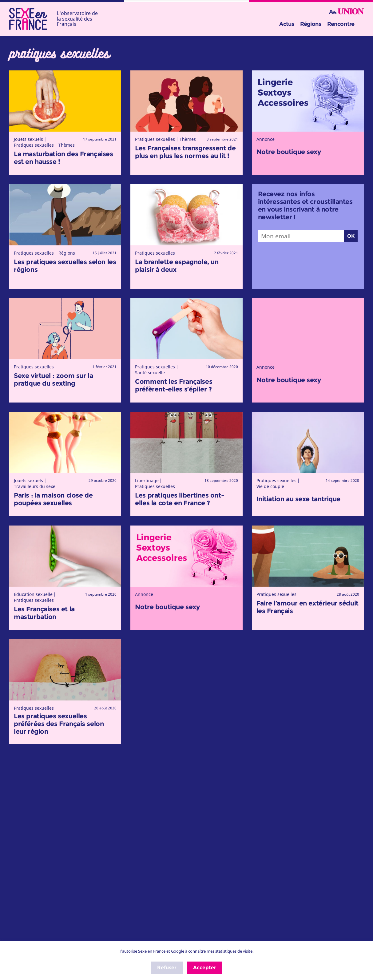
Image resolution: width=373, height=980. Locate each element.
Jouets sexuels (28, 139)
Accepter (205, 968)
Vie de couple (270, 486)
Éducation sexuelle (33, 594)
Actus (287, 24)
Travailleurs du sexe (35, 486)
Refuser (167, 968)
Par (347, 12)
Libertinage (147, 480)
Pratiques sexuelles (34, 145)
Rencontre (341, 24)
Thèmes (67, 145)
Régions (311, 24)
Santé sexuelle (150, 373)
